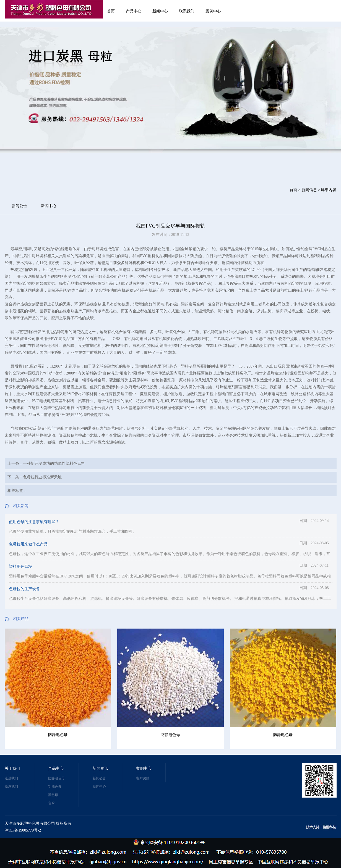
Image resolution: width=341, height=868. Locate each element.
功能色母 (55, 787)
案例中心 (213, 11)
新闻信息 (309, 190)
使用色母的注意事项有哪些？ (34, 522)
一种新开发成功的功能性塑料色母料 (54, 464)
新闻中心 (160, 11)
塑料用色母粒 (20, 567)
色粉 (51, 803)
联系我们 (187, 11)
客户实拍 (143, 778)
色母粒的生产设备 (24, 589)
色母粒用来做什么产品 (28, 544)
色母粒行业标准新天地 (42, 477)
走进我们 (11, 778)
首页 (111, 11)
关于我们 (12, 768)
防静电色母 (58, 735)
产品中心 (134, 11)
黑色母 (53, 795)
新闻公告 (19, 206)
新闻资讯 (100, 768)
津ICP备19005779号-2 (23, 830)
